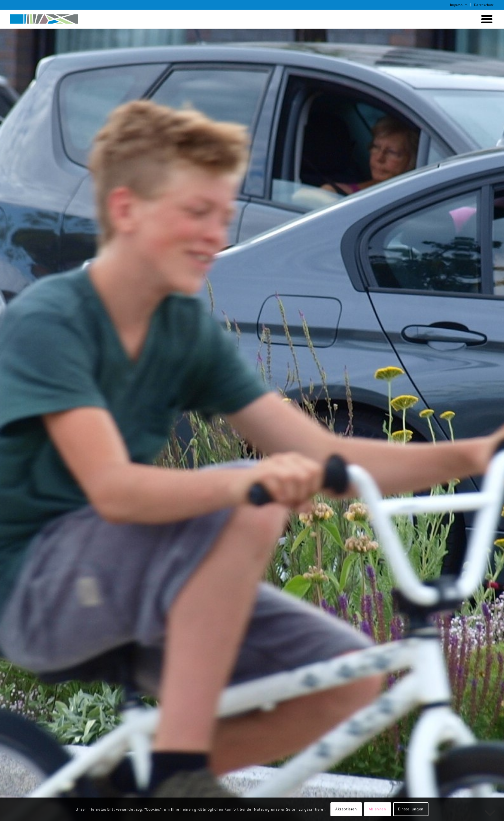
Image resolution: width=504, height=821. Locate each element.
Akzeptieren (346, 809)
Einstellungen (411, 809)
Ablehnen (378, 809)
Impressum (459, 5)
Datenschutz (484, 5)
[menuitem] (459, 5)
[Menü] (486, 19)
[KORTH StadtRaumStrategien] (44, 19)
